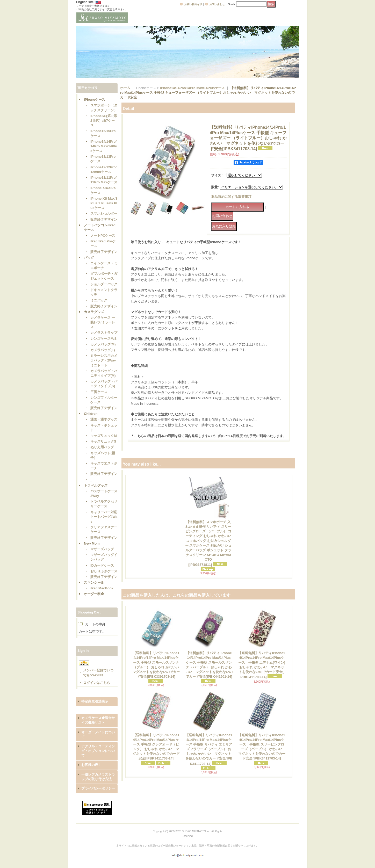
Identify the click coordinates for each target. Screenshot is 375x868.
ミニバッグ (99, 300)
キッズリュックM (104, 436)
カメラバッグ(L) (103, 350)
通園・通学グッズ (104, 419)
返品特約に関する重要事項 (231, 197)
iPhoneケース (95, 100)
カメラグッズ (94, 312)
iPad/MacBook (102, 588)
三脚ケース (99, 392)
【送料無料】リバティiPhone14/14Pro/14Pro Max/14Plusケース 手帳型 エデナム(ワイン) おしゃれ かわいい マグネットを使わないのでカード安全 (262, 665)
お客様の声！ (91, 765)
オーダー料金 (94, 594)
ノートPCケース (103, 236)
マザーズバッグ (102, 549)
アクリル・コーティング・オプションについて (98, 751)
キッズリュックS (103, 441)
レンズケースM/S (103, 339)
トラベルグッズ (96, 485)
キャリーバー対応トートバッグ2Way (104, 517)
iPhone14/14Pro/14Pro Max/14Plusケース (104, 146)
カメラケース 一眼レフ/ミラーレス (103, 322)
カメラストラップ (104, 333)
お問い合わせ (217, 4)
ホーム (125, 88)
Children (91, 414)
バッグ (89, 258)
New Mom (92, 543)
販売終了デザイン (104, 219)
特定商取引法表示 (95, 701)
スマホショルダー (104, 214)
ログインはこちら (97, 683)
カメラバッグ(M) (103, 344)
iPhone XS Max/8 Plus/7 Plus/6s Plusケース (104, 203)
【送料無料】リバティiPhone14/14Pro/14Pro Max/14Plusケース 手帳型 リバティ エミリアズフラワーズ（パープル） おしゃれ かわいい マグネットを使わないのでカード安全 (209, 749)
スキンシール (94, 583)
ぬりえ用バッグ (102, 447)
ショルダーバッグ (104, 284)
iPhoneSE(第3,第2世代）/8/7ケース (104, 121)
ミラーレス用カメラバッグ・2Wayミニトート (104, 360)
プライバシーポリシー (98, 788)
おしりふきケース (104, 571)
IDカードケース (102, 565)
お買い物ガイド (193, 4)
